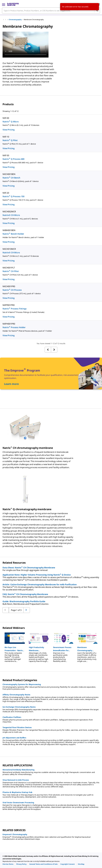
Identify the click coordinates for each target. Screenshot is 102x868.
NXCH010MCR (9, 249)
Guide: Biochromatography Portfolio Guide (24, 601)
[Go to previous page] (27, 610)
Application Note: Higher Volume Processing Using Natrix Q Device (37, 575)
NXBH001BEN (9, 230)
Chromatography (15, 20)
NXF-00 (6, 118)
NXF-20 (6, 193)
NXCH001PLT (9, 268)
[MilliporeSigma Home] (13, 4)
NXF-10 (6, 137)
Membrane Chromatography (34, 20)
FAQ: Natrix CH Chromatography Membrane (25, 594)
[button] (15, 649)
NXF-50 (6, 155)
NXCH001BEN (9, 174)
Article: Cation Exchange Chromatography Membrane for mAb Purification (40, 584)
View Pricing (9, 130)
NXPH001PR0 (9, 324)
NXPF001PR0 (8, 305)
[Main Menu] (4, 4)
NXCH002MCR (9, 212)
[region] (51, 646)
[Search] (97, 11)
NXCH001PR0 (9, 286)
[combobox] (51, 11)
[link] (8, 864)
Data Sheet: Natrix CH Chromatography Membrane (29, 568)
